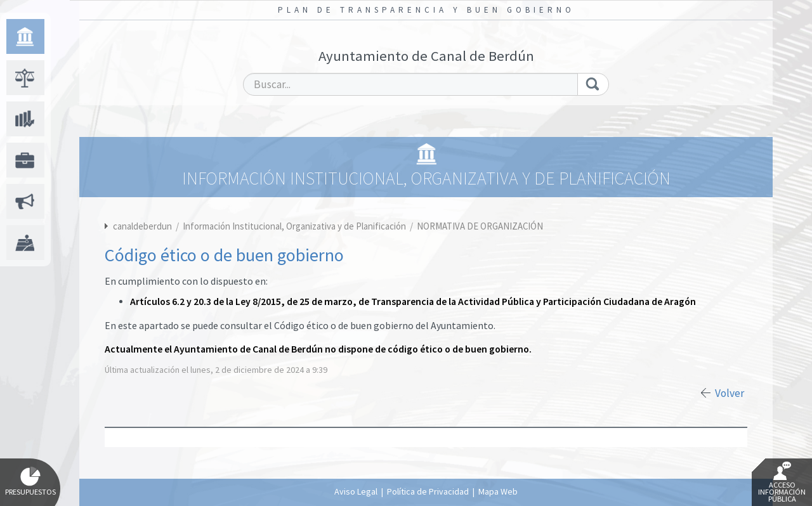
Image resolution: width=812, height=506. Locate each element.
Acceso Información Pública (782, 483)
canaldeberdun (142, 226)
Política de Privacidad (428, 491)
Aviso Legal (356, 491)
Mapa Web (498, 491)
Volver (730, 393)
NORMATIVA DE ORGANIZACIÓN (480, 226)
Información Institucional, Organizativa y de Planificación (295, 226)
